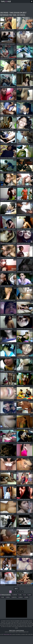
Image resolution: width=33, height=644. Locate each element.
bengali (21, 597)
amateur (15, 595)
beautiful (14, 597)
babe (3, 597)
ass (25, 595)
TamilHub (6, 1)
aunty (29, 595)
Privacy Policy (12, 630)
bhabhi (26, 597)
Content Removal (20, 630)
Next (16, 589)
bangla (8, 597)
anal (20, 595)
